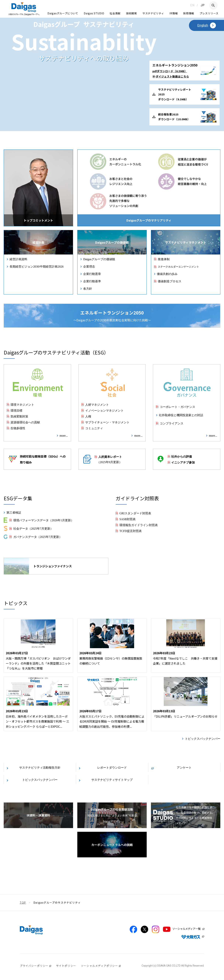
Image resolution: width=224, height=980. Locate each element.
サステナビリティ (153, 13)
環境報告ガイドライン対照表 (139, 525)
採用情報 (189, 13)
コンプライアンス (172, 423)
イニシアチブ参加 (183, 462)
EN (192, 5)
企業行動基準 (92, 281)
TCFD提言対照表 (131, 531)
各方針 (88, 288)
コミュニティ (94, 428)
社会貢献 (115, 13)
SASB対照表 (127, 519)
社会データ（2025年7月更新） (33, 528)
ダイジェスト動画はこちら (172, 76)
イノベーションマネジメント (104, 410)
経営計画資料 (18, 259)
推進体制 (164, 259)
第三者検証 (14, 512)
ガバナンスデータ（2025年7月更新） (38, 537)
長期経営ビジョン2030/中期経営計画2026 (37, 266)
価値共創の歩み (167, 274)
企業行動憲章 (92, 274)
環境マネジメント (22, 404)
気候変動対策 (19, 416)
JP (203, 5)
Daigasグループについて (63, 13)
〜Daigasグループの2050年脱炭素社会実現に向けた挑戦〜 (112, 316)
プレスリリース (209, 13)
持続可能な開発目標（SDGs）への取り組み (37, 459)
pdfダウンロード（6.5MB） (170, 71)
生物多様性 (18, 428)
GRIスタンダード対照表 (135, 513)
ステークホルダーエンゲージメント (178, 266)
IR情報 (174, 13)
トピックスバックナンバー (203, 738)
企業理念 (89, 266)
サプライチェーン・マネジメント (107, 422)
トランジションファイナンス (38, 566)
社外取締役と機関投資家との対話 (181, 415)
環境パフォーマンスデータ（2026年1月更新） (44, 520)
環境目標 (16, 410)
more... (64, 435)
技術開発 (131, 13)
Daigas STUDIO (94, 13)
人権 (88, 416)
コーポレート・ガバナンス (178, 407)
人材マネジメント (97, 404)
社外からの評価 (182, 456)
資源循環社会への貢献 (25, 422)
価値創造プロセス (170, 281)
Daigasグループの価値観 (99, 259)
